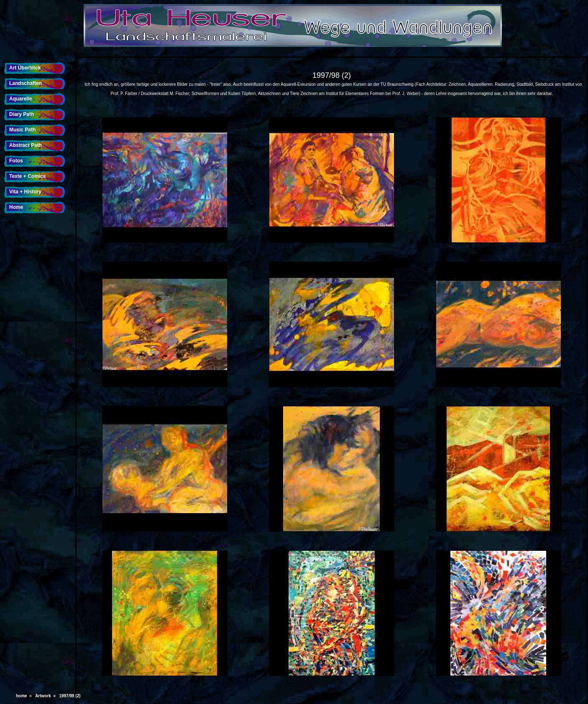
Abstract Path (26, 145)
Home (16, 207)
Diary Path (22, 114)
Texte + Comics (27, 176)
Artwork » (46, 696)
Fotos (16, 161)
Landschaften (26, 83)
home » (25, 696)
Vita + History (25, 192)
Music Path (22, 130)
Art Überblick (25, 68)
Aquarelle (21, 99)
